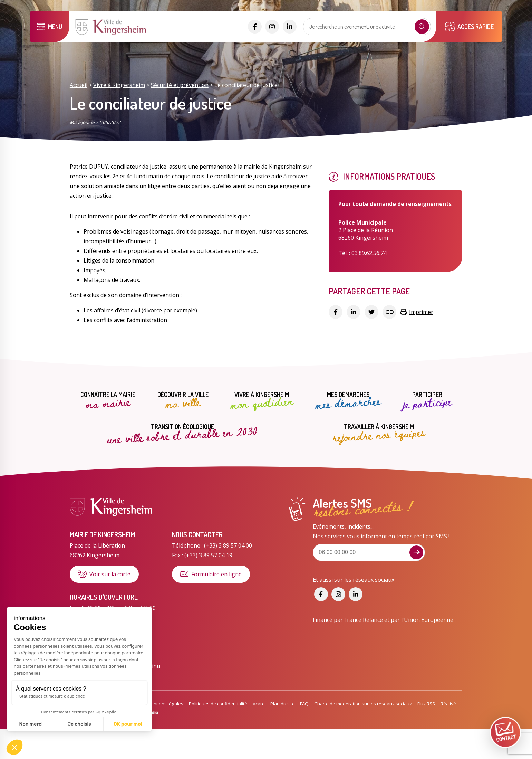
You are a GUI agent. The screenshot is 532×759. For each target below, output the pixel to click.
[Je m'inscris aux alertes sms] (416, 552)
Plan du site (283, 704)
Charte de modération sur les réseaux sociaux (363, 704)
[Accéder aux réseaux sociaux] (255, 27)
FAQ (304, 704)
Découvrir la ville (183, 401)
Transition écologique (182, 432)
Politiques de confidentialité (218, 704)
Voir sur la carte (104, 574)
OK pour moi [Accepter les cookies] (68, 724)
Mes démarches (348, 401)
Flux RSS (426, 704)
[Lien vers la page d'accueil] (112, 34)
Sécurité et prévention (180, 85)
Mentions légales (165, 704)
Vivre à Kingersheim (119, 85)
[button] (14, 747)
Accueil (79, 85)
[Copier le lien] (389, 312)
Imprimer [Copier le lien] (417, 312)
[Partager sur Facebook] (336, 312)
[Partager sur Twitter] (371, 312)
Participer (427, 401)
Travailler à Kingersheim (379, 433)
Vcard (259, 704)
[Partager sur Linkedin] (354, 312)
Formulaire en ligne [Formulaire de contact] (211, 574)
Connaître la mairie (108, 401)
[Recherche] (422, 27)
